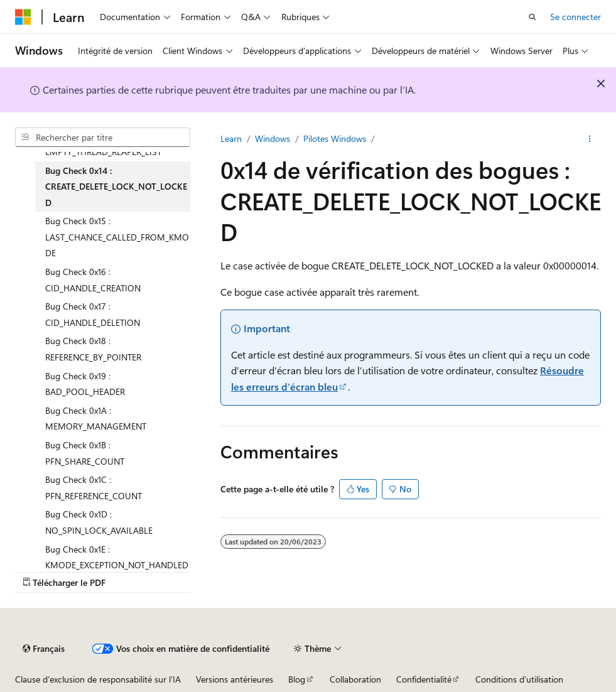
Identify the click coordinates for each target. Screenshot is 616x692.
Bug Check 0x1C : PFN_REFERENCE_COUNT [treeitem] (94, 488)
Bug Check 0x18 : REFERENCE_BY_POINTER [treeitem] (93, 349)
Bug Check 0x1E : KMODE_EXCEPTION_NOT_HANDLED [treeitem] (117, 557)
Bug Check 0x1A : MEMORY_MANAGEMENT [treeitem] (96, 419)
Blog (297, 679)
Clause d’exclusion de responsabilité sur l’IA (98, 679)
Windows (273, 138)
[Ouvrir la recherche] (532, 17)
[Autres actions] (590, 139)
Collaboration (355, 679)
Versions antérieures (235, 679)
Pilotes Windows (335, 138)
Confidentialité (424, 679)
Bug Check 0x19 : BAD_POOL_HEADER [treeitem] (85, 384)
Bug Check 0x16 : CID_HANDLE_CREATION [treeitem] (93, 280)
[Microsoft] (23, 17)
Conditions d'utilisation (519, 679)
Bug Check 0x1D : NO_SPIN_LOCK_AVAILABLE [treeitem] (99, 522)
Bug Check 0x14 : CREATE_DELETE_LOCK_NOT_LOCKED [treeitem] (116, 187)
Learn (231, 138)
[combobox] (103, 138)
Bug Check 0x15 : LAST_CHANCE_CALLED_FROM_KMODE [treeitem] (117, 237)
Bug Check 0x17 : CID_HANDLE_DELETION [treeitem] (93, 314)
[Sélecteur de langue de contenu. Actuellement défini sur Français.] (44, 649)
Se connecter (575, 17)
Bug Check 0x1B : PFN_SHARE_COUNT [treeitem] (85, 453)
